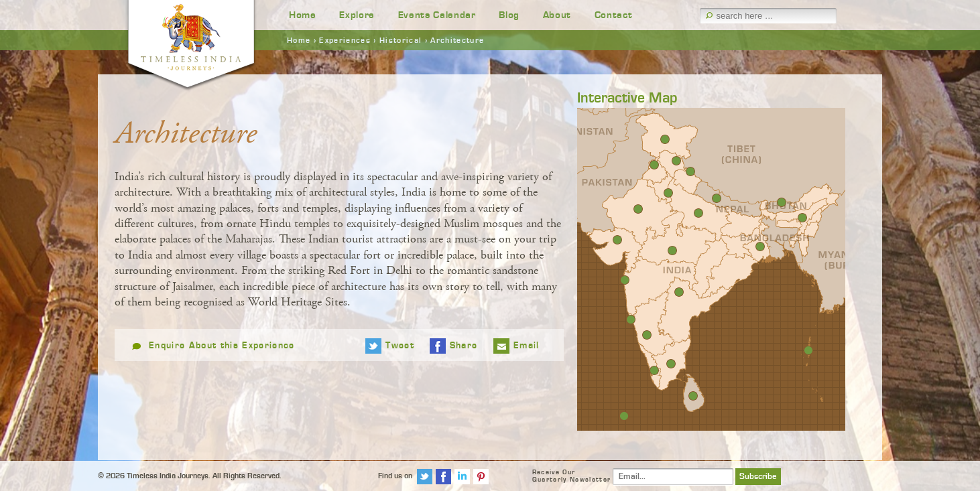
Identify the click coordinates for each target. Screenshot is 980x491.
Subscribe (758, 477)
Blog (509, 15)
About (557, 15)
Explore (357, 15)
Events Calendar (437, 15)
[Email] (673, 477)
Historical (401, 40)
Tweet (400, 346)
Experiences (345, 40)
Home (303, 15)
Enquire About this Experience (222, 346)
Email (527, 346)
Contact (614, 15)
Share (464, 346)
